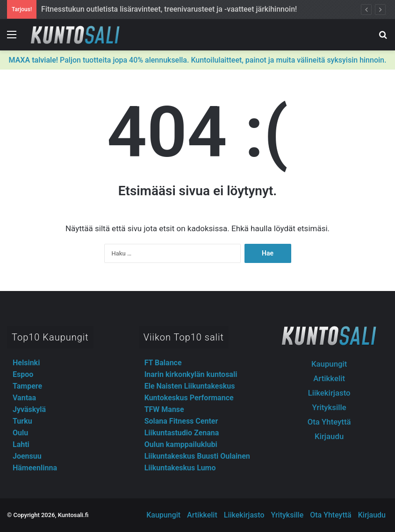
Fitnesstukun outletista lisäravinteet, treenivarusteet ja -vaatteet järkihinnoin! (169, 9)
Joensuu (27, 456)
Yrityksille (329, 407)
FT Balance (163, 363)
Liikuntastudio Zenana (182, 433)
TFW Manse (164, 409)
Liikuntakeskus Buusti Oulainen (197, 456)
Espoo (23, 374)
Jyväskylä (29, 409)
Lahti (21, 444)
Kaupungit (329, 364)
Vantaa (24, 398)
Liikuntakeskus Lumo (180, 468)
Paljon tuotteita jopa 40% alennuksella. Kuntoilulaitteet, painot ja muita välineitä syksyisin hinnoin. (198, 60)
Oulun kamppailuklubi (181, 444)
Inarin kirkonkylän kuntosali (191, 374)
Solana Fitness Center (181, 421)
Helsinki (26, 363)
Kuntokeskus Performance (189, 398)
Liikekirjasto (329, 393)
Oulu (20, 433)
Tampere (27, 386)
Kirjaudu (329, 436)
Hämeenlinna (35, 468)
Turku (22, 421)
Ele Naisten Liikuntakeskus (190, 386)
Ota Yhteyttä (329, 422)
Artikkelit (329, 378)
